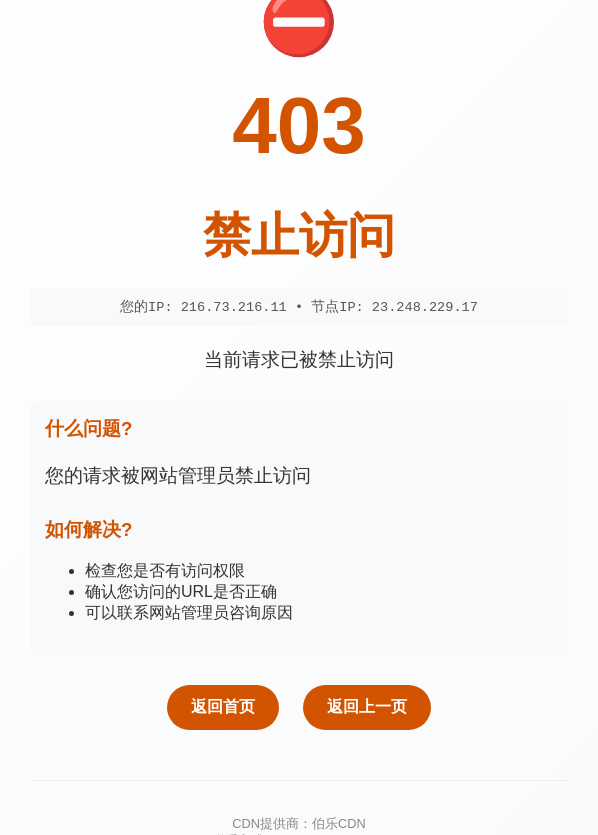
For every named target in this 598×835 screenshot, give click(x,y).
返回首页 (223, 707)
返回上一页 (367, 707)
